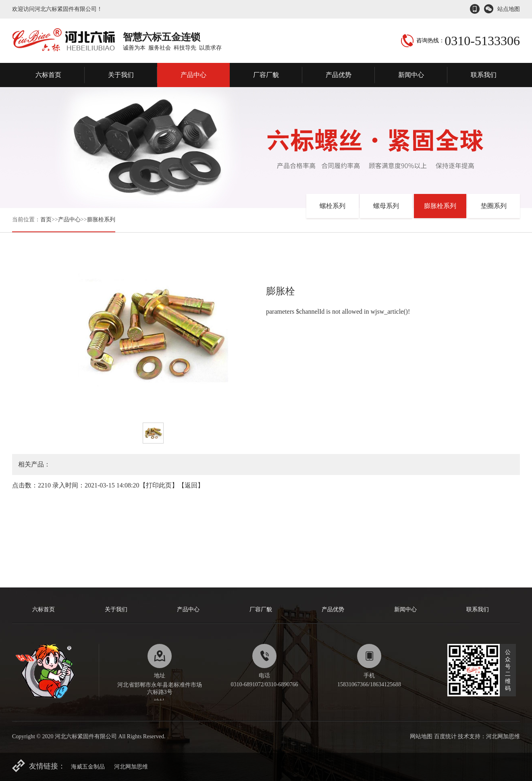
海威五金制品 (88, 767)
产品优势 (339, 75)
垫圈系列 (494, 206)
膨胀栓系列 (101, 220)
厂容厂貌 (266, 75)
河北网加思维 (131, 767)
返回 (191, 485)
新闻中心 (411, 75)
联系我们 (484, 75)
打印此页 (159, 485)
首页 (46, 220)
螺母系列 (386, 206)
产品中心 (193, 75)
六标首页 (48, 75)
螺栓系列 (332, 206)
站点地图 (509, 9)
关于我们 (121, 75)
